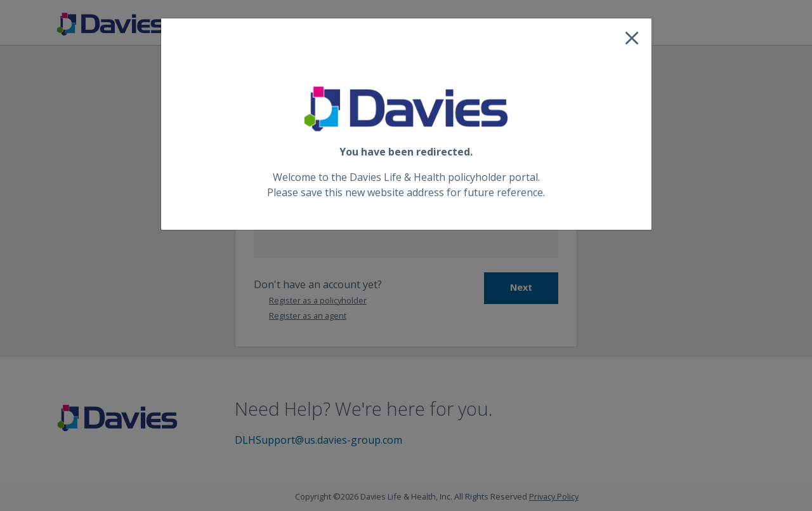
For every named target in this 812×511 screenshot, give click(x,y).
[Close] (632, 38)
